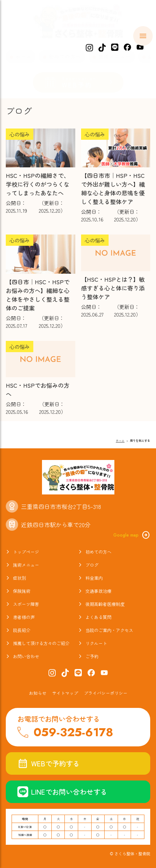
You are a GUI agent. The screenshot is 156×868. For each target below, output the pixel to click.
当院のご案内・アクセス (109, 630)
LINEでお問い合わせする (62, 792)
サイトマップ (65, 693)
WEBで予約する (49, 763)
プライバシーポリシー (106, 693)
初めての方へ (65, 56)
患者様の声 (24, 617)
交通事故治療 (98, 591)
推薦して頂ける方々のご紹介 (41, 643)
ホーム (24, 56)
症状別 (20, 578)
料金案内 (94, 578)
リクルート (96, 643)
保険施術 (22, 591)
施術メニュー (115, 56)
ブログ (92, 565)
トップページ (26, 552)
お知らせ (38, 693)
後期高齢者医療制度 (105, 604)
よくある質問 (98, 617)
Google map (132, 535)
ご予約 (92, 656)
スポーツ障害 (26, 604)
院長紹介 (22, 630)
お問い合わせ (26, 656)
